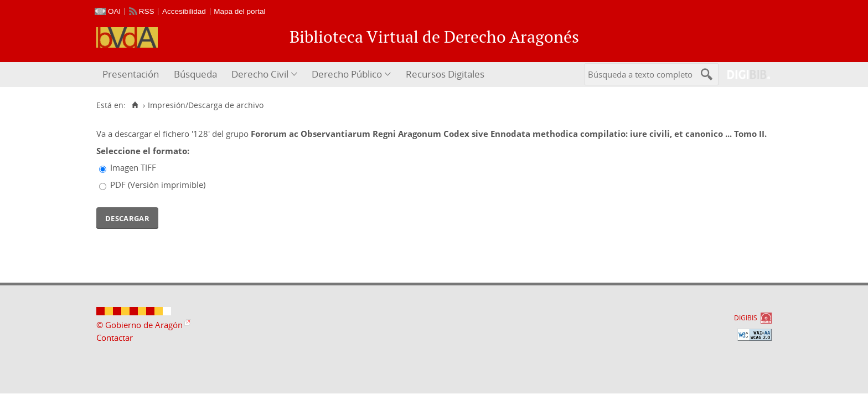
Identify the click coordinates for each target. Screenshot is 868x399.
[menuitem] (132, 75)
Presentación (131, 74)
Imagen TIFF (133, 167)
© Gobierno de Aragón (139, 325)
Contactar (115, 337)
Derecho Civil (260, 74)
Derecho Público (347, 74)
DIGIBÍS (746, 318)
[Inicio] (135, 105)
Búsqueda (195, 74)
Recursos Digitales (445, 74)
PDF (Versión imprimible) (158, 185)
